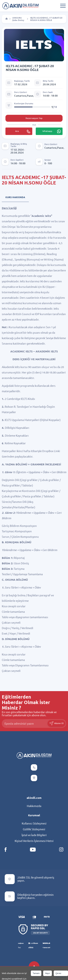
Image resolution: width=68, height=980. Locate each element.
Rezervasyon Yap (34, 118)
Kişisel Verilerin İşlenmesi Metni (34, 841)
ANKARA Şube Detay (18, 19)
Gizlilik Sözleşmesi (34, 829)
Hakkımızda (34, 806)
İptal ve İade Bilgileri (34, 835)
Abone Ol (56, 723)
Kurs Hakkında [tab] (15, 197)
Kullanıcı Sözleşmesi (34, 823)
